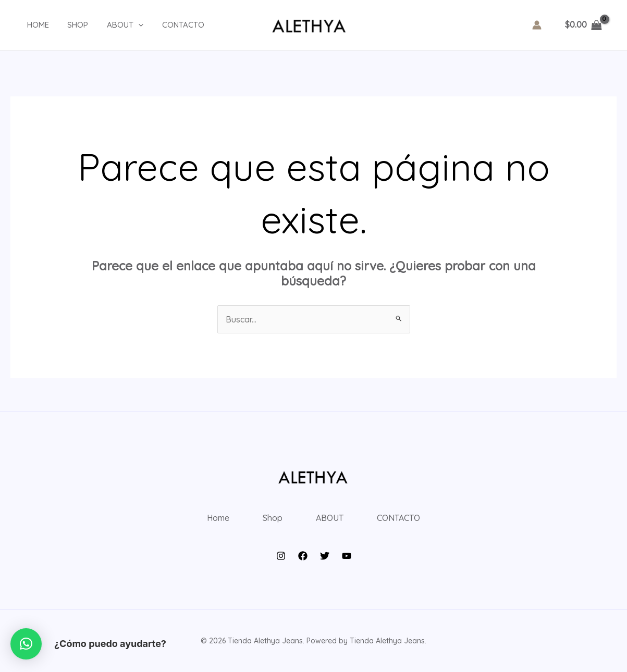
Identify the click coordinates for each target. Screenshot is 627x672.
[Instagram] (281, 556)
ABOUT (113, 25)
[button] (26, 644)
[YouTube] (347, 556)
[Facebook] (303, 556)
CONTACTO (168, 25)
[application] (126, 25)
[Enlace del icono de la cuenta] (537, 25)
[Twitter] (325, 556)
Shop (69, 25)
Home (32, 25)
